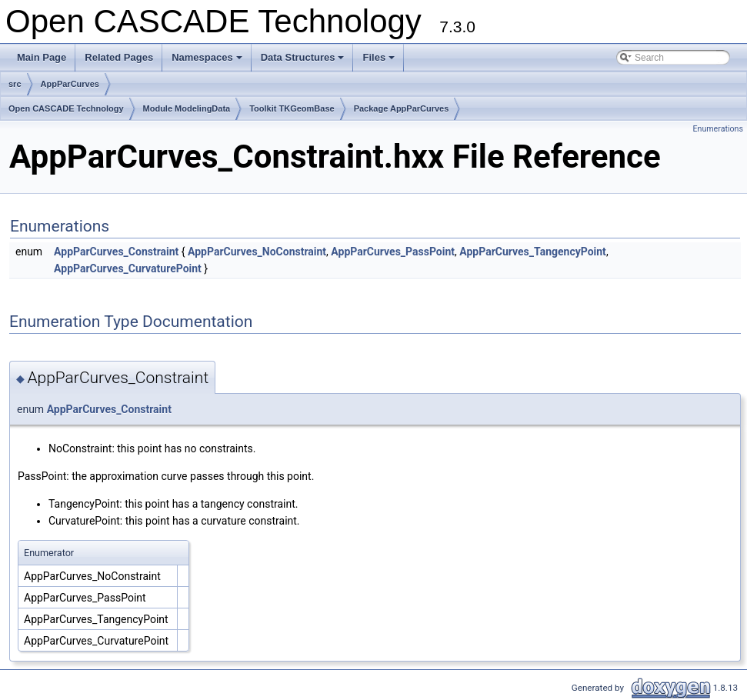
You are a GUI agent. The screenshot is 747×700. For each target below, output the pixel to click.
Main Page (42, 57)
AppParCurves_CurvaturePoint (128, 268)
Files (380, 62)
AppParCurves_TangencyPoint (533, 252)
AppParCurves (70, 84)
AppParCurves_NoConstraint (257, 252)
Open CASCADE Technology (66, 108)
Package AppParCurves (402, 108)
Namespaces (208, 62)
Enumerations (718, 129)
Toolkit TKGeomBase (292, 108)
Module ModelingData (187, 108)
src (15, 84)
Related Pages (119, 57)
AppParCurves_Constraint (116, 252)
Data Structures (304, 62)
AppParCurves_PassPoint (393, 252)
